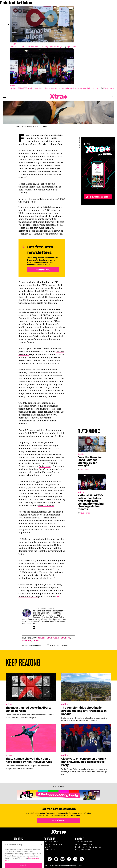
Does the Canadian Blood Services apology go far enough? (37, 47)
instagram (62, 859)
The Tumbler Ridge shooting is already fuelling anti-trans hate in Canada (84, 711)
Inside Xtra (19, 844)
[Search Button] (113, 96)
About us (18, 839)
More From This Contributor (43, 608)
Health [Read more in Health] (13, 44)
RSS (82, 859)
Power (54, 638)
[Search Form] (113, 97)
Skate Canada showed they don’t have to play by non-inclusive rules (29, 760)
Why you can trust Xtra (58, 645)
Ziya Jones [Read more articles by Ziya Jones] (72, 47)
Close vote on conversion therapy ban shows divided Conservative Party (84, 762)
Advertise (48, 847)
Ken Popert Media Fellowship (88, 847)
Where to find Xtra (84, 844)
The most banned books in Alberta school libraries (29, 709)
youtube (56, 859)
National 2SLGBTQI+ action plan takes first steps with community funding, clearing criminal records (55, 88)
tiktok (69, 859)
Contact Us (50, 839)
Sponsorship (50, 850)
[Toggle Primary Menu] (4, 97)
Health (61, 638)
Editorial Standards (23, 847)
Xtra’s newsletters (84, 842)
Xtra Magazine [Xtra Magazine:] (58, 832)
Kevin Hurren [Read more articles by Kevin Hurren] (109, 88)
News (68, 638)
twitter (50, 859)
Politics (9, 704)
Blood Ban (27, 641)
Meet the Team (51, 842)
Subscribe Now (43, 270)
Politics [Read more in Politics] (13, 85)
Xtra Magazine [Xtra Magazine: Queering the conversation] (58, 96)
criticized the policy (29, 294)
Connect (79, 839)
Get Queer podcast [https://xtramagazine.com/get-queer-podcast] (84, 850)
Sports (9, 755)
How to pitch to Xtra (53, 844)
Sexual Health (44, 638)
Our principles (20, 842)
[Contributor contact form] (34, 628)
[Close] (42, 851)
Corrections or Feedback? (33, 645)
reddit (75, 859)
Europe (36, 641)
